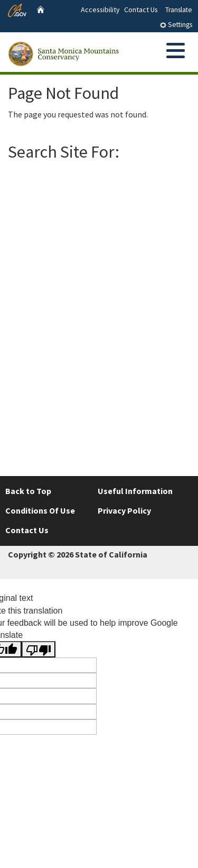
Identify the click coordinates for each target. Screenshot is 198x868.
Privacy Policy (124, 510)
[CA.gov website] (17, 9)
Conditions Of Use (40, 510)
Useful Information (135, 491)
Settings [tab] (176, 25)
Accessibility (100, 10)
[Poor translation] (39, 649)
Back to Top (28, 491)
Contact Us (141, 10)
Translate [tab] (179, 10)
